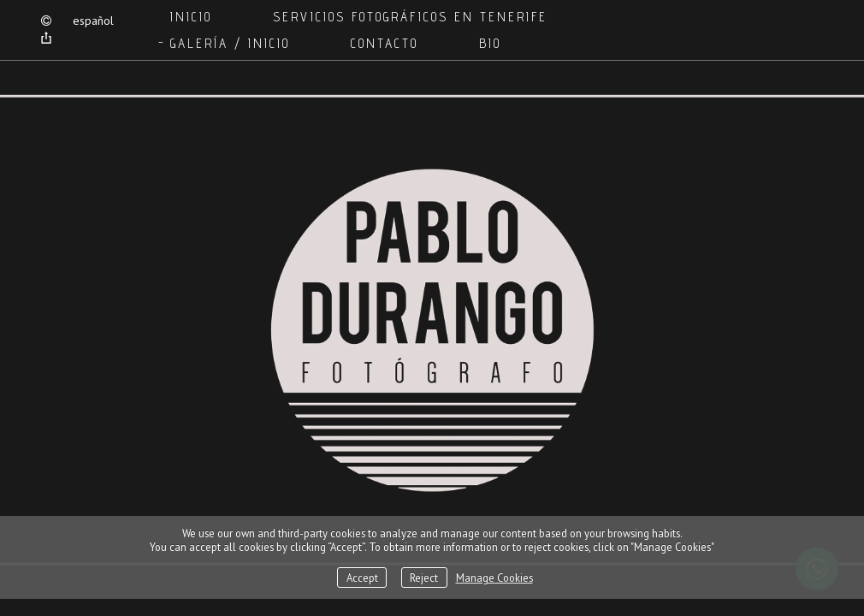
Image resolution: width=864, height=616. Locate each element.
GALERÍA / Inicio (230, 43)
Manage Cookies (494, 577)
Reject (424, 577)
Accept (362, 577)
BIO (490, 43)
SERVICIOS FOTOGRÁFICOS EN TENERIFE (410, 17)
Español (93, 21)
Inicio (191, 17)
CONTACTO (385, 43)
